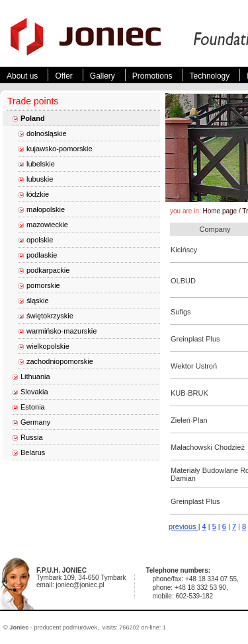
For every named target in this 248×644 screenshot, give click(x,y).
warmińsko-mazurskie (62, 331)
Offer (63, 76)
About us (22, 76)
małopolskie (46, 209)
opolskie (40, 240)
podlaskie (42, 255)
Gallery (103, 76)
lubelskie (41, 164)
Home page (220, 211)
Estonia (33, 407)
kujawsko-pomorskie (60, 149)
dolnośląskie (47, 133)
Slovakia (34, 392)
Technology (210, 76)
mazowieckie (47, 225)
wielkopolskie (48, 346)
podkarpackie (48, 270)
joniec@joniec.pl (80, 585)
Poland (33, 118)
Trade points (33, 101)
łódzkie (38, 194)
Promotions (152, 76)
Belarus (33, 452)
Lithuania (35, 376)
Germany (35, 422)
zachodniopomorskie (60, 361)
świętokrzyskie (50, 316)
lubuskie (40, 179)
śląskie (38, 301)
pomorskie (43, 285)
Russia (32, 437)
